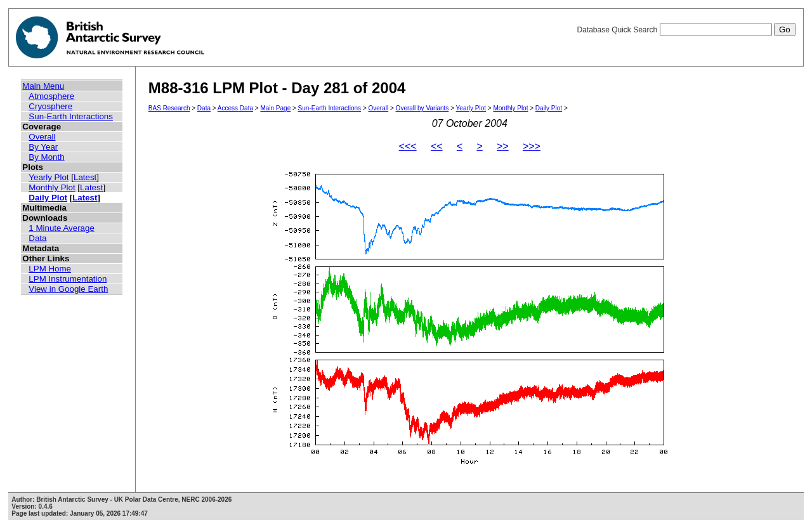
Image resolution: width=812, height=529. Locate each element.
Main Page (275, 108)
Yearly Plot (49, 177)
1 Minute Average (62, 228)
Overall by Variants (422, 108)
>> (503, 146)
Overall (42, 137)
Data (37, 238)
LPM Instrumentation (68, 279)
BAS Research (169, 108)
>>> (532, 146)
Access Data (235, 108)
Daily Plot (48, 198)
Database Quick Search (686, 30)
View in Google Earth (68, 289)
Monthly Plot (52, 187)
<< (437, 146)
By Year (43, 147)
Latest (85, 177)
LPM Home (50, 269)
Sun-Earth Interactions (71, 116)
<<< (408, 146)
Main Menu (43, 86)
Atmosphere (51, 96)
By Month (46, 157)
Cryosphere (50, 106)
